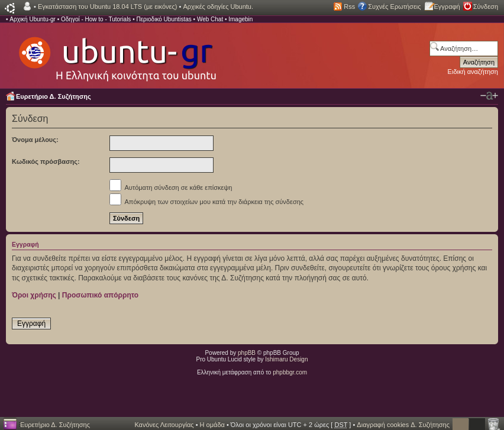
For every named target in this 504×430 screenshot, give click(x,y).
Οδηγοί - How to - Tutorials (96, 19)
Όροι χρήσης (34, 295)
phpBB (247, 353)
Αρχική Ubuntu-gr (33, 19)
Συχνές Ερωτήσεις (394, 7)
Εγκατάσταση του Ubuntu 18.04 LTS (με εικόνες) (107, 7)
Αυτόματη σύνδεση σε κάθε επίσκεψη (171, 187)
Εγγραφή (447, 7)
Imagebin (240, 19)
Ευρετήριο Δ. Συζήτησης (54, 96)
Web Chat (210, 19)
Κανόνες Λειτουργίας (164, 425)
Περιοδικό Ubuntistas (164, 19)
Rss (349, 7)
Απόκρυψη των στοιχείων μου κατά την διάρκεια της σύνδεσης (206, 202)
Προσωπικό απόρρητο (100, 295)
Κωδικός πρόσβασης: (46, 161)
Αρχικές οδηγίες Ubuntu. (218, 7)
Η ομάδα (212, 425)
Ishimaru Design (286, 359)
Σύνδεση (486, 7)
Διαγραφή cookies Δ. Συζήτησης (403, 425)
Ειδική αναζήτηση (473, 72)
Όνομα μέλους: (35, 140)
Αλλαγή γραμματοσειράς (489, 96)
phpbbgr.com (290, 372)
